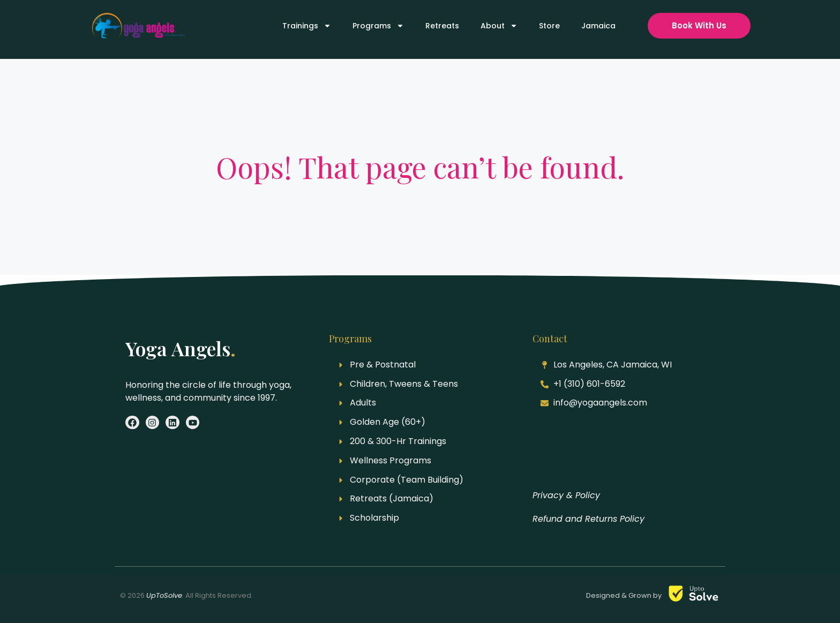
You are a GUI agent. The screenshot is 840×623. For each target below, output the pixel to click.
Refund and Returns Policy (588, 519)
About (499, 26)
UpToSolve (164, 595)
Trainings (307, 26)
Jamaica (598, 26)
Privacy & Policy (566, 495)
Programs (378, 26)
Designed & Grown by (625, 595)
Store (549, 26)
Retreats (442, 26)
